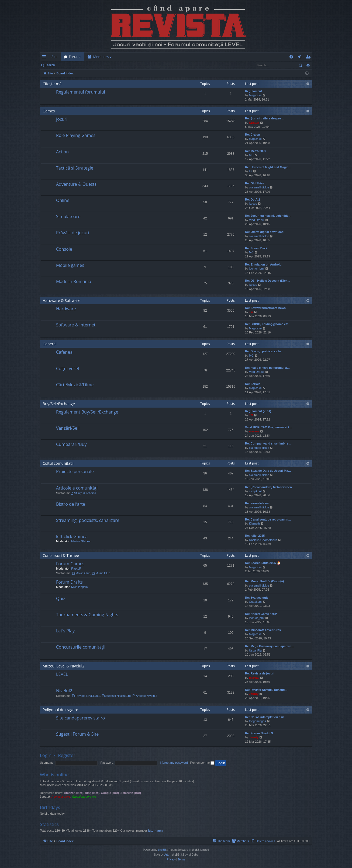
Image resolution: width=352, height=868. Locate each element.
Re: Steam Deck (256, 248)
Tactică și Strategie (75, 168)
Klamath (254, 523)
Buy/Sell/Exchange (59, 404)
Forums (75, 57)
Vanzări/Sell (68, 428)
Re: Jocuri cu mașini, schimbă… (268, 216)
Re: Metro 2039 (256, 151)
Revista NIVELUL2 (86, 696)
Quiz (61, 598)
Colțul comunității (58, 463)
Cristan (254, 123)
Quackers (255, 602)
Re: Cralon (253, 135)
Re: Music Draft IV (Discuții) (264, 581)
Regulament (253, 91)
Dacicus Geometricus (263, 540)
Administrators (61, 797)
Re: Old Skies (255, 183)
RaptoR (76, 569)
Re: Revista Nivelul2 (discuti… (266, 690)
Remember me (202, 763)
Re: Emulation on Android (263, 264)
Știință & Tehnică (83, 493)
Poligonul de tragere (60, 710)
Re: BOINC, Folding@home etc (267, 324)
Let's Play (65, 631)
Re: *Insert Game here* (261, 614)
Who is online (54, 775)
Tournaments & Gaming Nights (87, 615)
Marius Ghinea (81, 541)
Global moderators (84, 797)
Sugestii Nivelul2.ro (116, 696)
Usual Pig (255, 650)
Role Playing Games (76, 135)
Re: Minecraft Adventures (263, 630)
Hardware (66, 309)
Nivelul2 (64, 691)
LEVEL (62, 674)
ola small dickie (259, 187)
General (50, 344)
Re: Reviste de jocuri (260, 673)
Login (67, 65)
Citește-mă (52, 84)
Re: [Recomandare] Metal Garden (268, 487)
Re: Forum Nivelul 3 (259, 733)
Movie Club (81, 573)
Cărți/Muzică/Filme (75, 385)
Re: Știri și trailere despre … (265, 118)
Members (101, 57)
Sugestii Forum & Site (77, 734)
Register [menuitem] (309, 58)
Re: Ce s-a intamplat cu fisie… (266, 717)
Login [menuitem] (301, 58)
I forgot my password (174, 763)
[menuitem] (208, 57)
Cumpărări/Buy (71, 444)
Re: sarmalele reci (258, 503)
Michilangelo (79, 587)
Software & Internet (76, 325)
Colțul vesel (68, 368)
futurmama (156, 831)
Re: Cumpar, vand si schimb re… (268, 443)
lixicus (253, 204)
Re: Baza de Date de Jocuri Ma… (268, 471)
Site (54, 57)
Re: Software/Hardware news (265, 308)
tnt (251, 171)
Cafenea (64, 352)
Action (62, 152)
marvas (254, 431)
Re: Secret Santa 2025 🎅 (263, 563)
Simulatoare (68, 216)
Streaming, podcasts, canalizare (88, 520)
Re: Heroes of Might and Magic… (268, 167)
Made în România (74, 281)
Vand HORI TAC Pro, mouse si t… (269, 427)
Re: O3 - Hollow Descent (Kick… (268, 281)
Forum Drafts (69, 582)
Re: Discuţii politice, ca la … (265, 351)
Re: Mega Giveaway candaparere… (270, 646)
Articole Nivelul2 (145, 696)
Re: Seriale (253, 384)
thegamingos (258, 721)
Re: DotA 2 (253, 199)
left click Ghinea (72, 536)
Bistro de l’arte (71, 504)
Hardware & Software (61, 300)
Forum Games (70, 564)
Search (50, 65)
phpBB (162, 850)
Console (64, 249)
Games (49, 111)
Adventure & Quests (76, 184)
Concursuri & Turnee (61, 555)
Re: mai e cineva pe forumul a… (267, 368)
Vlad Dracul (257, 220)
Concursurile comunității (81, 647)
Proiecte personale (75, 471)
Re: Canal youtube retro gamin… (268, 519)
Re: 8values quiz (257, 598)
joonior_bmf (257, 268)
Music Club (101, 573)
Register (85, 65)
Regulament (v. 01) (258, 411)
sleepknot (255, 491)
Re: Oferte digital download (264, 232)
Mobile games (70, 265)
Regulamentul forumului (80, 92)
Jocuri (62, 119)
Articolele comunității (77, 488)
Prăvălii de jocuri (73, 233)
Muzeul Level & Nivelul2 (63, 666)
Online (63, 200)
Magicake (255, 95)
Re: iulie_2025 (255, 536)
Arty (167, 855)
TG (251, 312)
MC (251, 155)
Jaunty (254, 694)
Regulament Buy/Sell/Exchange (87, 412)
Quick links (45, 58)
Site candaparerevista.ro (80, 718)
